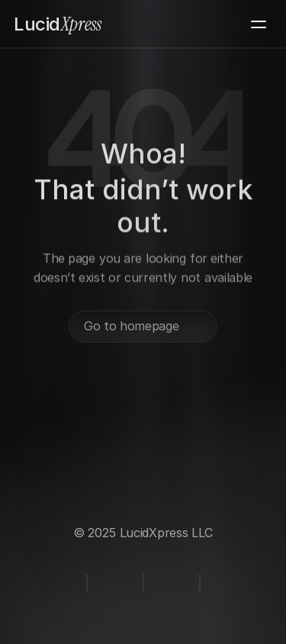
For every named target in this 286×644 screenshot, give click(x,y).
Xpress (58, 24)
